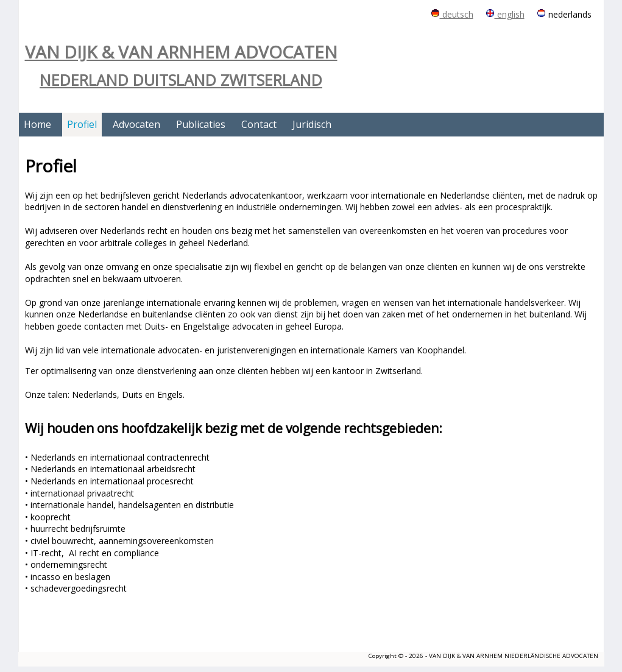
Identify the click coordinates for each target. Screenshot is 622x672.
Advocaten (136, 124)
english (505, 14)
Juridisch (312, 124)
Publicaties (201, 124)
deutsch (452, 14)
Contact (259, 124)
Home (37, 124)
